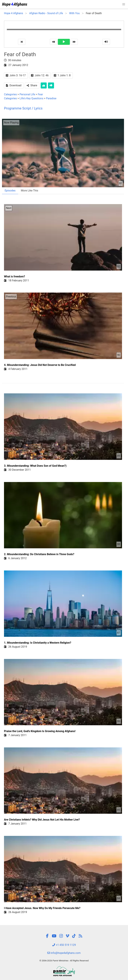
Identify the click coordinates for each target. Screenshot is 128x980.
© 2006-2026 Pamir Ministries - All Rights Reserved (64, 961)
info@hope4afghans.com (64, 953)
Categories (10, 94)
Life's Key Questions (31, 98)
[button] (124, 4)
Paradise (51, 98)
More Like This (29, 191)
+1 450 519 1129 (64, 945)
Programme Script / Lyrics (23, 108)
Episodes (10, 191)
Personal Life (27, 94)
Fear (40, 94)
